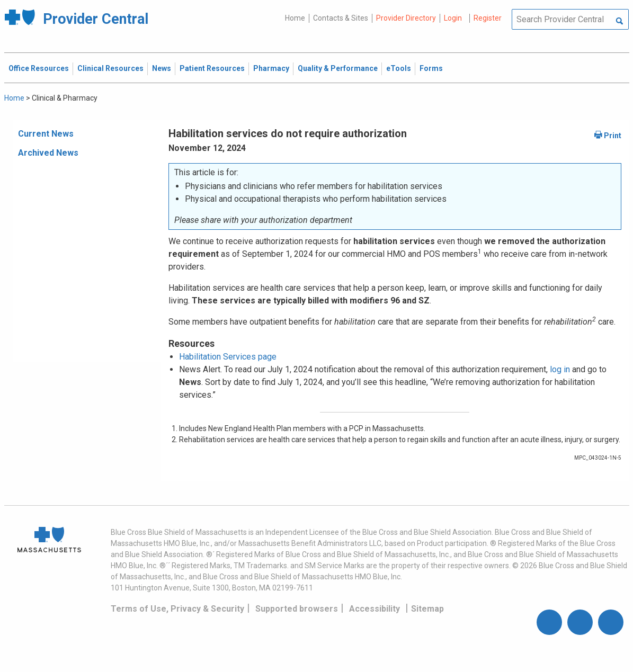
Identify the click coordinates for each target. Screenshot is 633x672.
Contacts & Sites (341, 18)
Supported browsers (297, 609)
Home (295, 18)
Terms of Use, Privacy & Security (177, 609)
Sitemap (427, 609)
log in (560, 369)
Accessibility (375, 609)
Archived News (48, 153)
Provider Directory (406, 18)
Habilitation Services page (228, 357)
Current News (46, 134)
